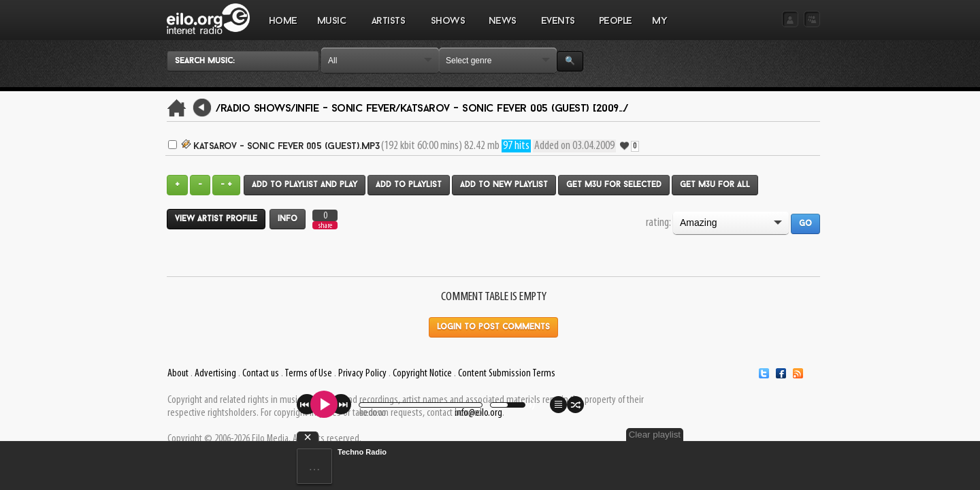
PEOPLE (616, 21)
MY (661, 28)
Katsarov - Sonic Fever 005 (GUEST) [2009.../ (514, 109)
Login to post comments (493, 327)
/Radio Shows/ (256, 109)
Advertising (215, 374)
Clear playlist (788, 435)
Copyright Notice (422, 374)
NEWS (502, 28)
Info (288, 219)
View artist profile (216, 219)
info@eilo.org (478, 413)
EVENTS (557, 28)
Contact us (261, 374)
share (325, 226)
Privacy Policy (362, 374)
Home (283, 21)
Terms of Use (308, 374)
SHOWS (447, 28)
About (178, 374)
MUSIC (332, 28)
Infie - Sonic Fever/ (348, 109)
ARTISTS (389, 28)
